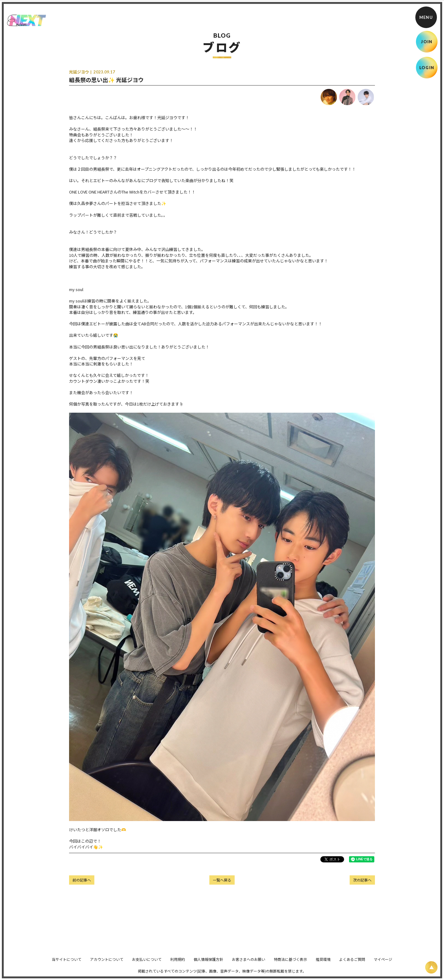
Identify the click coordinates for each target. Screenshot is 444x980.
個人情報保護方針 (208, 963)
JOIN (427, 42)
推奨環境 (323, 963)
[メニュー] (426, 17)
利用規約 (178, 963)
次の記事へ (362, 880)
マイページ (383, 963)
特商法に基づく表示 (290, 963)
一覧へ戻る (222, 880)
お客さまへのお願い (249, 963)
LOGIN (427, 68)
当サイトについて (67, 963)
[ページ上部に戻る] (431, 967)
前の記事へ (82, 880)
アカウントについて (107, 963)
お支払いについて (147, 963)
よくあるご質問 (352, 963)
